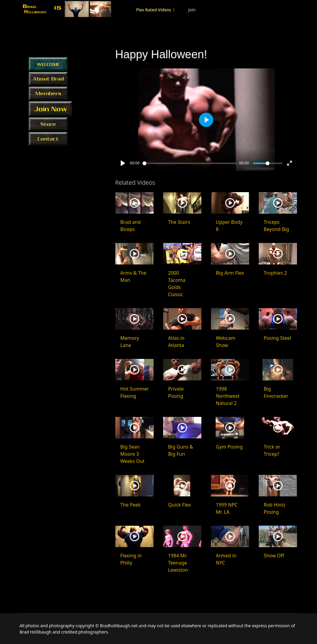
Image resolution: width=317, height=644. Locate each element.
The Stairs (179, 222)
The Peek (130, 505)
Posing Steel (277, 338)
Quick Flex (179, 505)
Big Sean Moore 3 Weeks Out (132, 454)
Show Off (274, 556)
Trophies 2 (275, 273)
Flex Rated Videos (151, 10)
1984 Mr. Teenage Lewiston (178, 563)
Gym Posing (229, 447)
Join (189, 10)
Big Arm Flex (230, 273)
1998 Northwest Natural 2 (228, 396)
